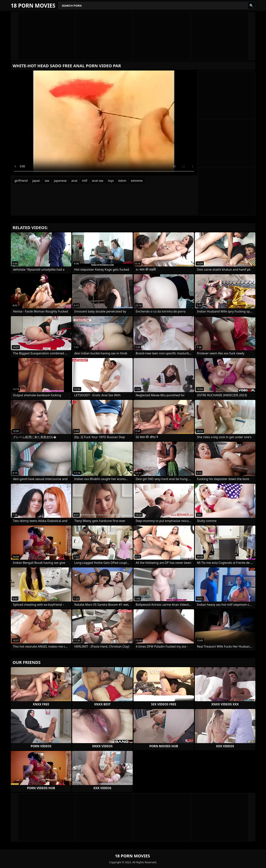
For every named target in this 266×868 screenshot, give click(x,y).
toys (111, 181)
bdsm (122, 181)
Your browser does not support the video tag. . (104, 123)
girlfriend (21, 181)
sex (47, 181)
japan (36, 181)
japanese (60, 181)
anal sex (98, 181)
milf (85, 181)
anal (74, 181)
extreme (137, 181)
